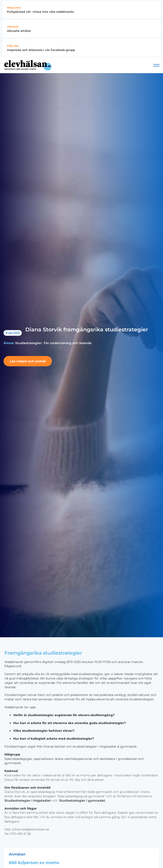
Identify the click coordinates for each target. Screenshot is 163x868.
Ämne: (9, 343)
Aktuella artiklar (19, 31)
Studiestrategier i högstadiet (28, 801)
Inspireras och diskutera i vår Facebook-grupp (41, 50)
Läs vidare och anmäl (28, 361)
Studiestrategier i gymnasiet (82, 801)
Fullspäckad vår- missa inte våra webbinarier (40, 12)
